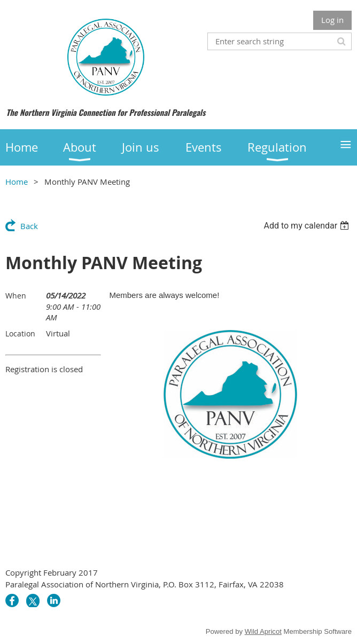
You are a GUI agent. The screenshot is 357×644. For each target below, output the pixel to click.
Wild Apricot (263, 631)
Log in (332, 20)
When (16, 296)
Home (17, 182)
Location (20, 333)
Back (29, 226)
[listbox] (308, 226)
